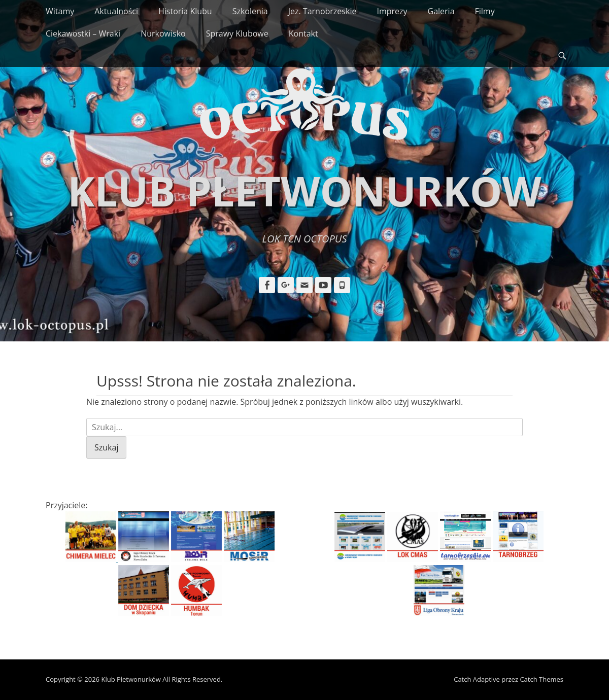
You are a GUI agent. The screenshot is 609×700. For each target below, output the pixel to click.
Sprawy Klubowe (237, 33)
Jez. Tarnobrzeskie (323, 11)
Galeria (441, 11)
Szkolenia (250, 11)
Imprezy (392, 11)
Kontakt (303, 33)
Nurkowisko (163, 33)
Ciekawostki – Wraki (83, 33)
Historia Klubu (185, 11)
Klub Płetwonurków (304, 190)
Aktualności (116, 11)
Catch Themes (542, 679)
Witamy (60, 11)
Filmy (485, 11)
